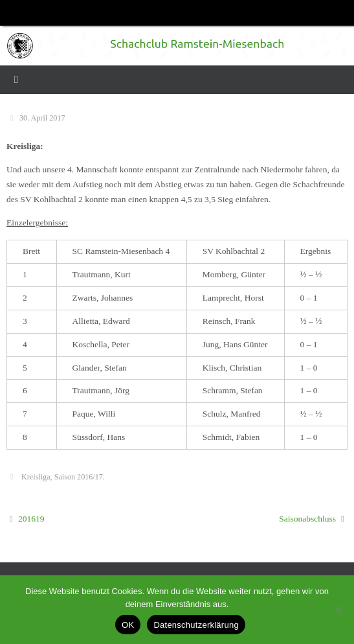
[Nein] (338, 610)
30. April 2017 (42, 118)
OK (128, 625)
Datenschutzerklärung (196, 625)
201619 (27, 519)
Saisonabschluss (312, 519)
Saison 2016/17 (79, 477)
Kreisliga (36, 477)
